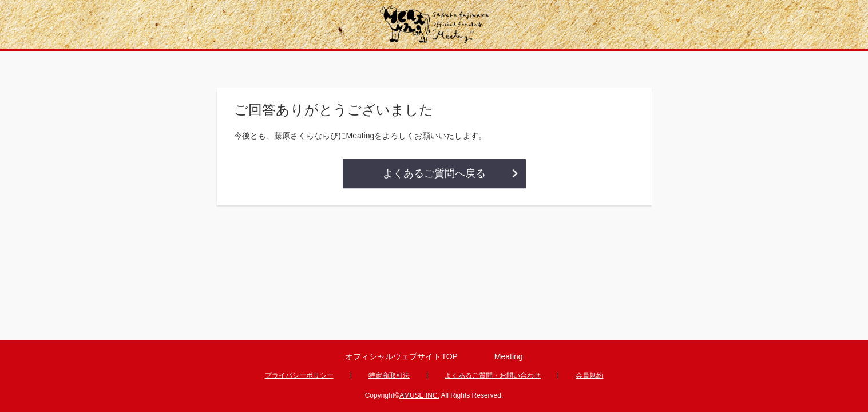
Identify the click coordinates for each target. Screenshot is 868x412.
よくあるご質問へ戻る (434, 173)
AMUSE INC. (419, 395)
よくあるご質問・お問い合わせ (493, 375)
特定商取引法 (389, 375)
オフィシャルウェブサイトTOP (401, 356)
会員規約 (589, 375)
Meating (509, 356)
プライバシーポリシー (299, 375)
